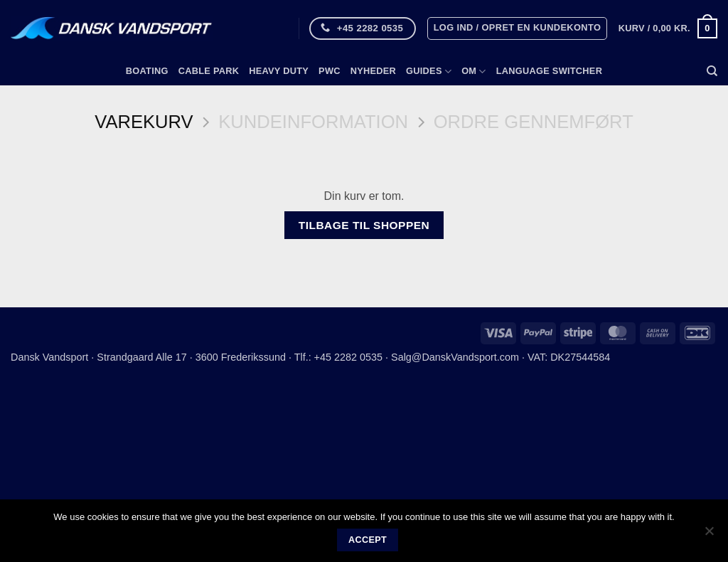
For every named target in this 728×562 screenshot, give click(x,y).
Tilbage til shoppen (364, 225)
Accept (368, 540)
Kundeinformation (313, 122)
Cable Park (209, 71)
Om (474, 71)
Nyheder (373, 71)
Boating (147, 71)
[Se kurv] (668, 28)
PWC (330, 71)
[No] (709, 535)
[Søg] (712, 71)
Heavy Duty (279, 71)
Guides (429, 71)
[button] (518, 28)
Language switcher (549, 71)
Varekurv (144, 122)
